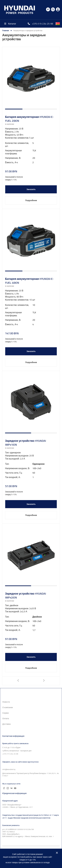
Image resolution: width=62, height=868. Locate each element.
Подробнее (31, 200)
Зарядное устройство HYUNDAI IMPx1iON (26, 443)
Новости (6, 702)
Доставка (6, 724)
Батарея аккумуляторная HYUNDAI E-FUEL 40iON (29, 281)
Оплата (6, 718)
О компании (8, 707)
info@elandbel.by (9, 769)
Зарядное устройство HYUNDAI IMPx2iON (26, 596)
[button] (14, 109)
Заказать (31, 189)
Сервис (6, 713)
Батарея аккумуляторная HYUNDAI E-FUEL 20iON (29, 119)
